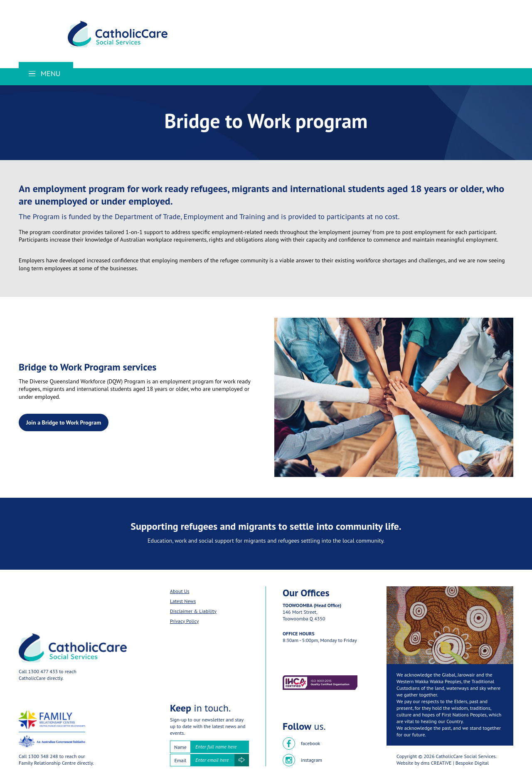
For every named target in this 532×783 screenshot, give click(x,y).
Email (181, 760)
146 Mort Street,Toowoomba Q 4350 (304, 615)
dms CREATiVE (436, 763)
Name (180, 747)
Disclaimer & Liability (193, 611)
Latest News (183, 601)
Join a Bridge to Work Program (64, 422)
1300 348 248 (43, 756)
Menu (45, 73)
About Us (180, 591)
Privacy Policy (184, 621)
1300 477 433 (43, 671)
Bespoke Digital (472, 763)
